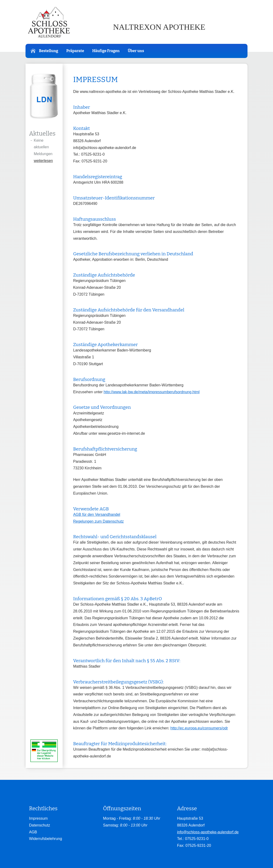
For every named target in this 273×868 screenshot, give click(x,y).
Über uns (136, 51)
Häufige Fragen (106, 51)
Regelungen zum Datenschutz (98, 521)
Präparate (75, 51)
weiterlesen (43, 161)
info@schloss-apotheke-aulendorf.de (208, 832)
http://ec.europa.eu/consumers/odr (199, 728)
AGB (33, 832)
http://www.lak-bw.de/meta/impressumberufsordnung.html (152, 392)
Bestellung (44, 51)
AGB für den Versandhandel (97, 515)
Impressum (38, 818)
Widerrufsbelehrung (46, 839)
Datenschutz (40, 825)
